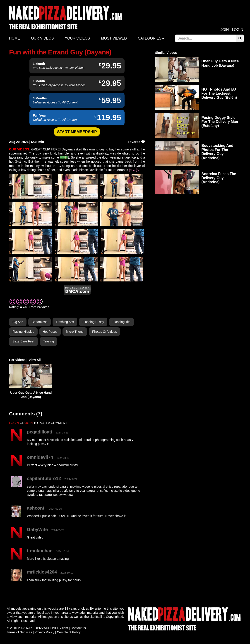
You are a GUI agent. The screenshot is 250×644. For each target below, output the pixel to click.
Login (238, 30)
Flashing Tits (121, 322)
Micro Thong (75, 332)
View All (35, 360)
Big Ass (18, 322)
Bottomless (40, 322)
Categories (150, 38)
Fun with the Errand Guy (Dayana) (60, 52)
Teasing (48, 341)
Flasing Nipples (23, 332)
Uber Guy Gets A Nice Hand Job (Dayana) (220, 63)
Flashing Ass (65, 322)
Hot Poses (50, 332)
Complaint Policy (69, 632)
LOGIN (14, 423)
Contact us (78, 628)
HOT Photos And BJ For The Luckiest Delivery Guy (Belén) (219, 93)
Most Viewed (114, 38)
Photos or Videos (105, 332)
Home (14, 38)
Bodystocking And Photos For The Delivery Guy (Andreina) (218, 152)
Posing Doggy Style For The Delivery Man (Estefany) (220, 122)
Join (225, 30)
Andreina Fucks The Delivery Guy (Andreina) (219, 178)
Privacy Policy (44, 632)
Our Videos (42, 38)
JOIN (29, 423)
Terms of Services (19, 632)
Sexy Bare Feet (23, 341)
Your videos (77, 38)
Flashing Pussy (93, 322)
